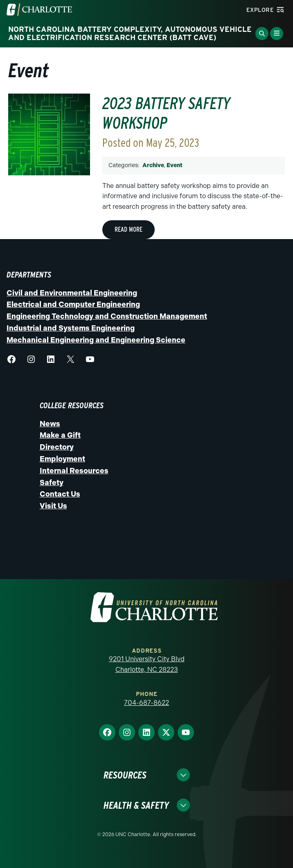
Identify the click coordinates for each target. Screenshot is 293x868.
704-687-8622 (146, 703)
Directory (57, 447)
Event (175, 165)
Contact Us (60, 494)
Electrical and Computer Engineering (73, 304)
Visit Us (53, 506)
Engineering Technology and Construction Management (107, 316)
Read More (128, 229)
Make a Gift (60, 435)
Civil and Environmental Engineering (72, 293)
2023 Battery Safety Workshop (166, 113)
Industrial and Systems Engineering (71, 328)
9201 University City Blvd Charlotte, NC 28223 (147, 664)
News (50, 424)
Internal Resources (74, 471)
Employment (62, 459)
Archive (153, 165)
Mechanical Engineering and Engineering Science (96, 340)
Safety (52, 483)
